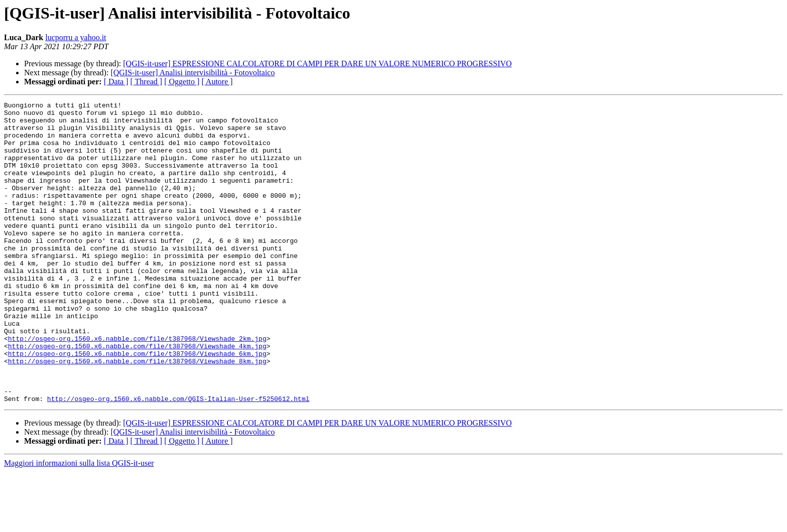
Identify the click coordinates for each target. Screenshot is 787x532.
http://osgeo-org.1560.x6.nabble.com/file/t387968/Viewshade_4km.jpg (137, 395)
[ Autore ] (217, 82)
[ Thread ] (147, 82)
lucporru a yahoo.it (76, 37)
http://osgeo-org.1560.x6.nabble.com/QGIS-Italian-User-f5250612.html (178, 459)
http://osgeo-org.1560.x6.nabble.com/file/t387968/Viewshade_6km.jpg (137, 405)
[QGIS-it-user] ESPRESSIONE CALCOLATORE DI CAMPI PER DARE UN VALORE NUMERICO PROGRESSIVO (317, 63)
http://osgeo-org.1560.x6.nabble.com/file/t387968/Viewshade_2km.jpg (137, 386)
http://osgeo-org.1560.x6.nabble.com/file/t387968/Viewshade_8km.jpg (137, 414)
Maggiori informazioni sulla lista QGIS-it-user (79, 523)
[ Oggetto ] (182, 82)
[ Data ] (116, 82)
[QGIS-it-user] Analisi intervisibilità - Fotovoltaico (192, 73)
